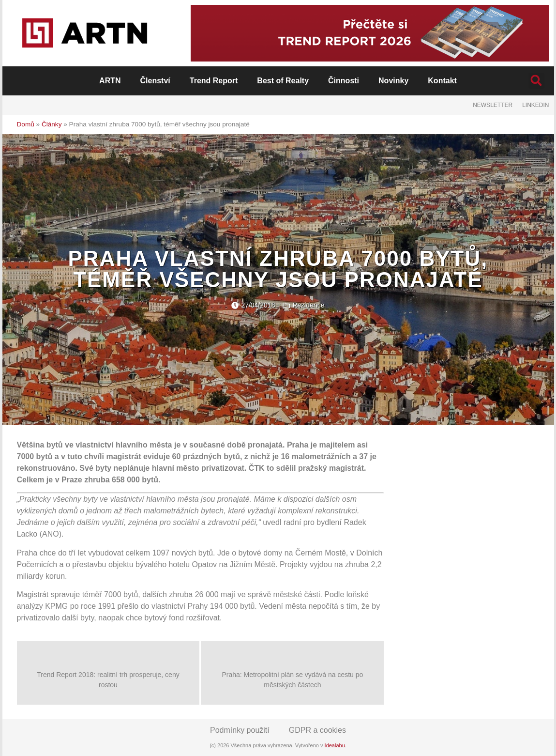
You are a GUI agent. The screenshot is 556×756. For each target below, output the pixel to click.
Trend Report (214, 81)
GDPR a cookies (317, 730)
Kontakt (442, 81)
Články (52, 124)
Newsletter (493, 105)
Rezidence (308, 305)
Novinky (393, 81)
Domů (26, 124)
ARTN (110, 81)
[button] (536, 81)
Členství (155, 81)
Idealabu (335, 745)
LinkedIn (535, 105)
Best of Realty (283, 81)
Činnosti (344, 81)
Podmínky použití (240, 730)
